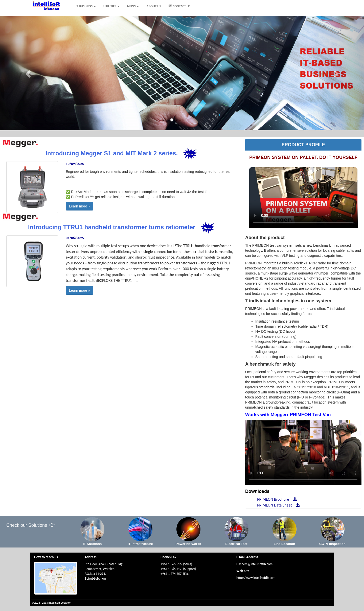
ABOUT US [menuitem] (154, 6)
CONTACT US (179, 6)
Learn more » (79, 206)
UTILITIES (111, 6)
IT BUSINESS (86, 6)
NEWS (133, 6)
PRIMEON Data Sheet (277, 505)
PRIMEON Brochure (276, 499)
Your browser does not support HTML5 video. (303, 197)
